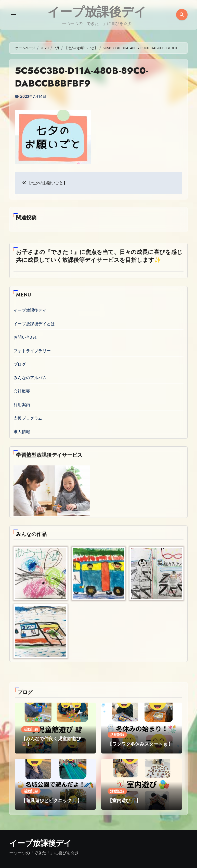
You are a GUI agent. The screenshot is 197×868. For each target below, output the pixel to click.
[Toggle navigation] (14, 15)
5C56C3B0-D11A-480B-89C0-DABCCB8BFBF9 (86, 77)
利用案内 (22, 404)
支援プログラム (28, 418)
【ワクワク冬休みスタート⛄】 (140, 744)
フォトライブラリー (32, 351)
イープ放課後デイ (30, 310)
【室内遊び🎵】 (124, 800)
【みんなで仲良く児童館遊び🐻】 (51, 741)
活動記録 (31, 729)
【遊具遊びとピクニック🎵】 (51, 800)
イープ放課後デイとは (34, 324)
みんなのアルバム (30, 378)
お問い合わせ (26, 337)
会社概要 (22, 391)
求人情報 (22, 431)
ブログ (20, 364)
